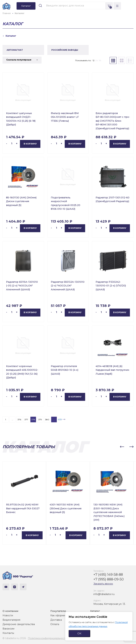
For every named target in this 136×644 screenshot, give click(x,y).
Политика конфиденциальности (47, 638)
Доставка (56, 620)
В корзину (30, 144)
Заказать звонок (103, 584)
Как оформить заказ (62, 615)
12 (94, 60)
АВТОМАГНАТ (15, 50)
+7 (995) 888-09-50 (109, 579)
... (12, 420)
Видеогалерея (11, 620)
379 (40, 420)
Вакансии (8, 629)
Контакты (8, 633)
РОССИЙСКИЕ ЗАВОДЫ (65, 50)
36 (100, 60)
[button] (122, 447)
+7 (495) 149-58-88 (108, 575)
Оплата (55, 624)
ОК (79, 633)
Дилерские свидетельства (19, 624)
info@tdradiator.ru (104, 594)
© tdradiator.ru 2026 (14, 638)
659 (60, 419)
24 (97, 60)
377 (26, 420)
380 (47, 420)
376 (19, 420)
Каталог (95, 611)
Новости (8, 615)
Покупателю (58, 611)
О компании (10, 611)
